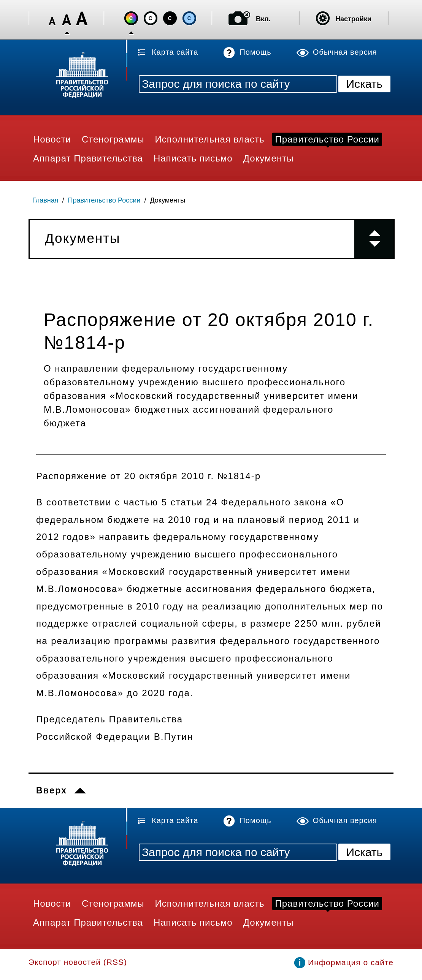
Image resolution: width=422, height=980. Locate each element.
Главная (45, 200)
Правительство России (104, 200)
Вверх (52, 790)
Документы (167, 200)
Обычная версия (345, 52)
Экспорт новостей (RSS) (78, 962)
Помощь (255, 52)
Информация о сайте (351, 962)
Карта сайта (175, 52)
